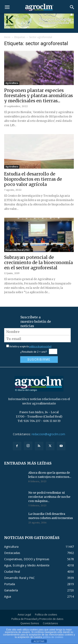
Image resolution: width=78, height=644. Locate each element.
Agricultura (12, 83)
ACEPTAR (39, 641)
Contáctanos (50, 623)
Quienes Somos (30, 623)
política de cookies (53, 637)
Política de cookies (46, 615)
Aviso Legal (24, 615)
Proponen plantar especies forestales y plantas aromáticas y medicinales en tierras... (38, 96)
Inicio (7, 37)
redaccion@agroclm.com (48, 434)
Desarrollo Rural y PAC (18, 250)
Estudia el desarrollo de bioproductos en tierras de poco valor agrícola (33, 179)
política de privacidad (40, 347)
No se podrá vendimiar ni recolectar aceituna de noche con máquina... (49, 497)
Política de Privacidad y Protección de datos (37, 619)
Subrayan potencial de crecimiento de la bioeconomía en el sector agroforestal (38, 263)
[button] (7, 7)
